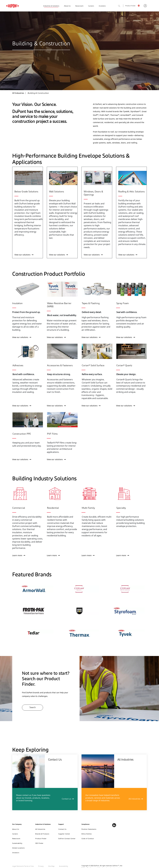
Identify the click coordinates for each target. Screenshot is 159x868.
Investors (102, 6)
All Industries (134, 799)
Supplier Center (64, 834)
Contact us (66, 799)
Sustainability (17, 843)
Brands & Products (42, 834)
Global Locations (18, 848)
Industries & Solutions (51, 6)
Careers (91, 6)
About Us (67, 6)
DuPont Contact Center (67, 839)
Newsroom (79, 6)
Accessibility (64, 866)
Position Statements (89, 829)
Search (122, 6)
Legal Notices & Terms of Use (23, 866)
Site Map (51, 866)
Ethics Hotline (87, 834)
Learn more (19, 555)
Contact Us (62, 829)
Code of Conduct (88, 839)
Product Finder (130, 6)
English (140, 6)
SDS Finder (39, 843)
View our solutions (24, 255)
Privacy (41, 866)
